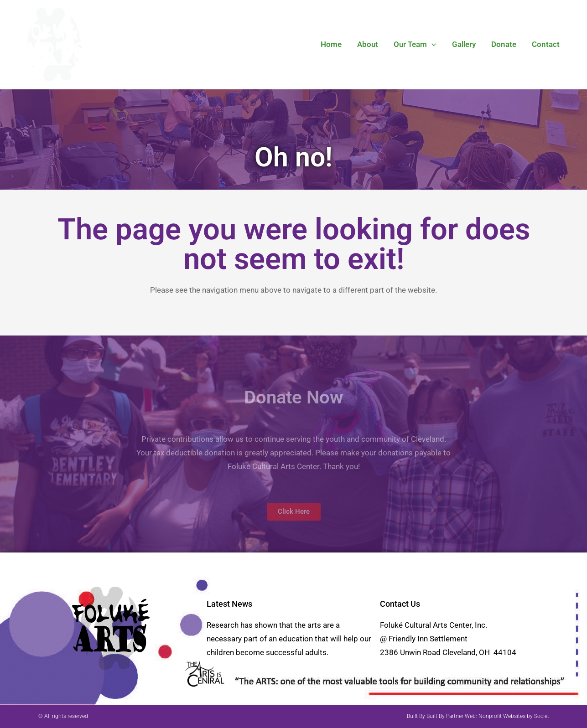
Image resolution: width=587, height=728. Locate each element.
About (368, 44)
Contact (546, 44)
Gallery (464, 44)
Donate (504, 44)
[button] (431, 44)
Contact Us (400, 604)
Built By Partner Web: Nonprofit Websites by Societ (488, 716)
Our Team (415, 44)
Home (331, 44)
